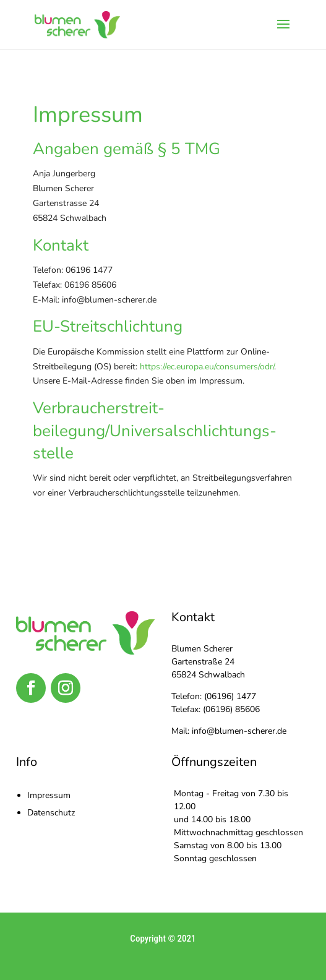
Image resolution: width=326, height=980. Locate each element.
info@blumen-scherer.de (239, 731)
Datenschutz (51, 813)
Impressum (49, 795)
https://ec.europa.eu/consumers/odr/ (207, 367)
